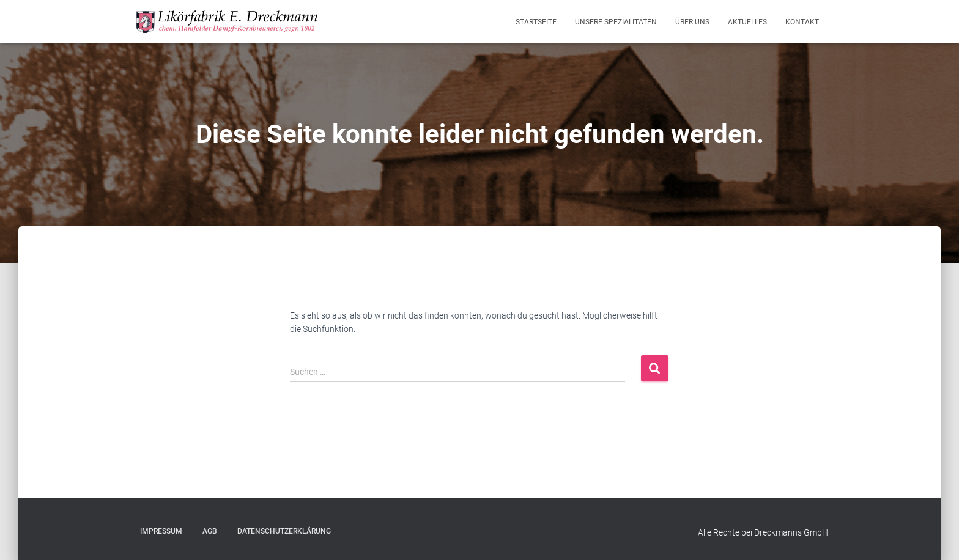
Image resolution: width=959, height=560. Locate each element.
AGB (210, 531)
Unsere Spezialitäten (616, 22)
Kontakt (802, 22)
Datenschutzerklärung (284, 531)
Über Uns (692, 22)
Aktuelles (747, 22)
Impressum (161, 531)
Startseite (536, 22)
